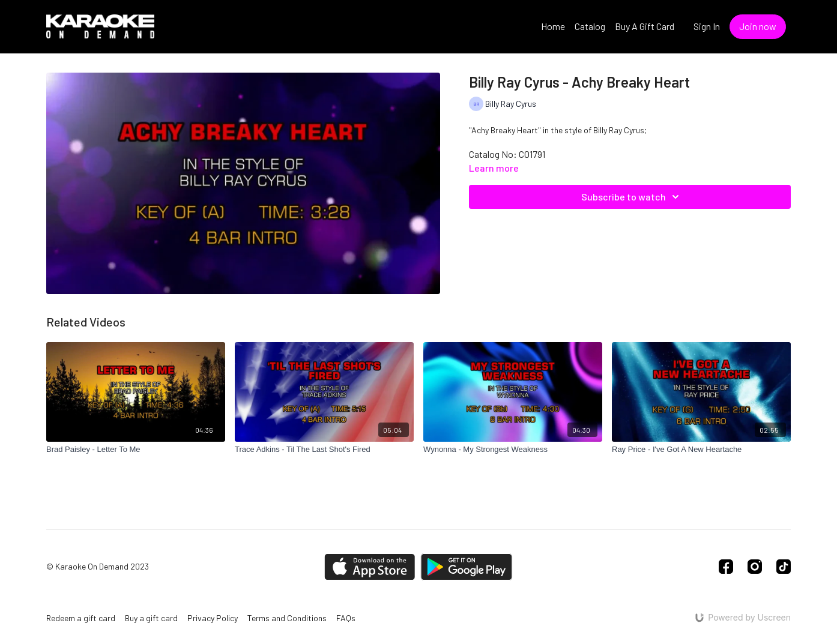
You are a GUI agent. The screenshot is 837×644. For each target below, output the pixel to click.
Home (553, 26)
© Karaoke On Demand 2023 (98, 567)
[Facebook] (726, 567)
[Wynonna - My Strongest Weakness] (513, 450)
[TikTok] (784, 567)
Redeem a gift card (81, 618)
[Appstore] (370, 567)
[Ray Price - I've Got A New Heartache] (701, 450)
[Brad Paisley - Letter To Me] (136, 450)
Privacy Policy (213, 618)
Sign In (707, 26)
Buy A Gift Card (645, 26)
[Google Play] (467, 567)
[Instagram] (755, 567)
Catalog (590, 26)
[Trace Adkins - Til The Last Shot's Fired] (324, 450)
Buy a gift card (151, 618)
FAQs (346, 618)
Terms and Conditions (287, 618)
